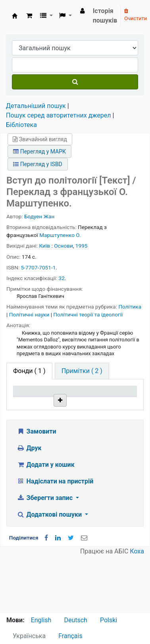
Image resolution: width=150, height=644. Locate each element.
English (41, 620)
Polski (109, 620)
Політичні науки (30, 314)
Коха (137, 607)
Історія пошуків (105, 16)
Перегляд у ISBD (38, 164)
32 (62, 278)
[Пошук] (75, 82)
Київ (45, 246)
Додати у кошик (46, 520)
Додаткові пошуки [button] (50, 570)
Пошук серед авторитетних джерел (59, 115)
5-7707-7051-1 (38, 267)
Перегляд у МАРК (39, 152)
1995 (82, 246)
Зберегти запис (45, 554)
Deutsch (75, 620)
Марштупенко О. (60, 235)
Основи (63, 246)
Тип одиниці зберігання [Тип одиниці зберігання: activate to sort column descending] (33, 402)
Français (70, 636)
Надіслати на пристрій (55, 537)
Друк (29, 504)
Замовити (37, 487)
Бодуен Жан (39, 216)
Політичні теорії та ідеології (88, 314)
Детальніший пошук (36, 106)
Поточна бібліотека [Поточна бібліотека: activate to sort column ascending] (74, 406)
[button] (29, 16)
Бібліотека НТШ (73, 437)
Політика (130, 307)
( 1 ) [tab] (29, 371)
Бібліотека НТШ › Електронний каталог (15, 16)
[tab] (82, 371)
